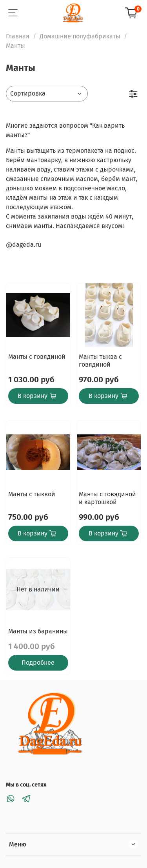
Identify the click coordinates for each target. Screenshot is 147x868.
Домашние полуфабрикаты (80, 36)
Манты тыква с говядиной (100, 361)
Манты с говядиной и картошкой (107, 498)
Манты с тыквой (32, 494)
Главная (18, 36)
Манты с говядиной (37, 357)
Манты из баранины (38, 631)
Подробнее (38, 663)
